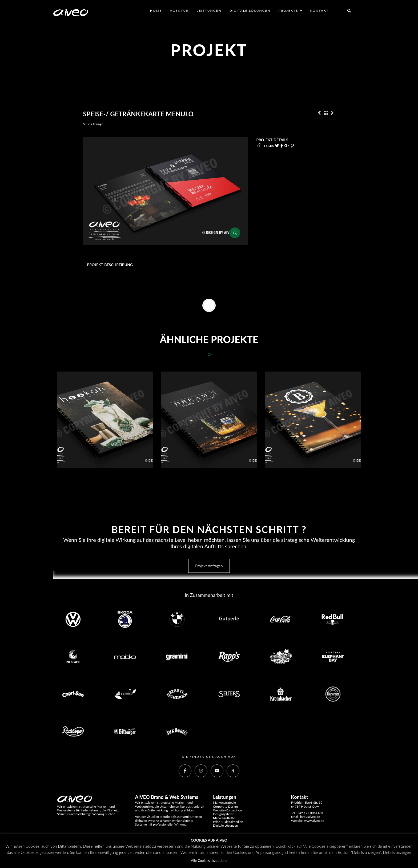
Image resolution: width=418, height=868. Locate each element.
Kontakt (319, 11)
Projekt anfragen (209, 566)
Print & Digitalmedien (228, 822)
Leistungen (209, 11)
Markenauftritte (224, 818)
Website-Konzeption (227, 810)
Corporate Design (225, 806)
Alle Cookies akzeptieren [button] (210, 861)
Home (156, 11)
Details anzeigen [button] (397, 852)
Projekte (290, 11)
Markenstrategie (224, 802)
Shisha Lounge (93, 124)
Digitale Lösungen (250, 11)
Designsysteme (224, 814)
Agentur (179, 11)
